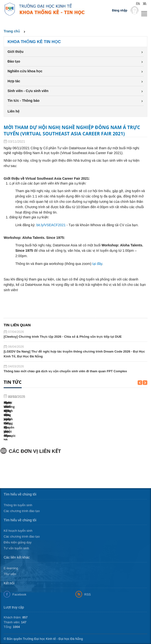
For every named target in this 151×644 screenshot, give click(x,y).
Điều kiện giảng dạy (18, 542)
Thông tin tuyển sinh (18, 505)
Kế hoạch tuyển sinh (18, 531)
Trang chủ (12, 31)
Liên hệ (14, 111)
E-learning (11, 568)
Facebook (19, 594)
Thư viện (10, 574)
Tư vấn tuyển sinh (16, 548)
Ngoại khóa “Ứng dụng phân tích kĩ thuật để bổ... (129, 428)
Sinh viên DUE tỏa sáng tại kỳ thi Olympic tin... (91, 407)
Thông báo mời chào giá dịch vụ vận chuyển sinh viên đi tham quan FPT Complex (65, 371)
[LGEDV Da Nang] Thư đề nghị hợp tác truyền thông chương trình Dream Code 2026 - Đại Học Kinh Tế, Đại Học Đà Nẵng (74, 354)
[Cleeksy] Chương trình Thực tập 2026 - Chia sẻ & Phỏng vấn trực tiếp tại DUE (63, 337)
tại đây (97, 264)
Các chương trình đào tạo (22, 511)
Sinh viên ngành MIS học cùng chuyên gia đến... (56, 407)
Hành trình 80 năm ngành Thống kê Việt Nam (19, 428)
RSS (88, 594)
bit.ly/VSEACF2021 (51, 225)
